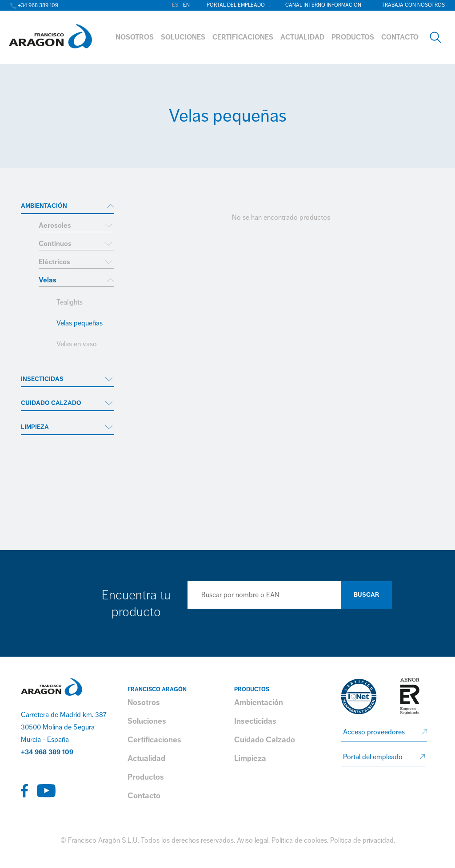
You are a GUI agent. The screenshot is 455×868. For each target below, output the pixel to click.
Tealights (70, 302)
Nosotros (144, 702)
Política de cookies (299, 840)
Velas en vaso (77, 344)
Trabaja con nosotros (413, 5)
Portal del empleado (236, 5)
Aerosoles (55, 226)
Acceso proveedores (374, 732)
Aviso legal (253, 840)
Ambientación (44, 206)
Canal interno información (323, 5)
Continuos (55, 244)
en (186, 5)
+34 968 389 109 (47, 752)
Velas (48, 280)
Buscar (366, 595)
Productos (146, 777)
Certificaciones (154, 740)
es (175, 5)
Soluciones (147, 721)
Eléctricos (54, 262)
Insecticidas (42, 379)
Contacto (144, 796)
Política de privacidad (362, 840)
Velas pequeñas (80, 323)
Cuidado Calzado (51, 403)
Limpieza (35, 427)
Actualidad (146, 758)
